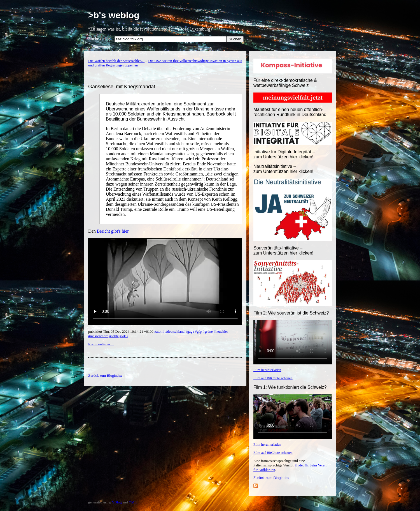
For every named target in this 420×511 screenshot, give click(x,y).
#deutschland (175, 331)
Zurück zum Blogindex (271, 478)
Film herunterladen (267, 370)
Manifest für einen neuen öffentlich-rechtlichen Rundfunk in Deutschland (290, 112)
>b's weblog (114, 15)
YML (133, 502)
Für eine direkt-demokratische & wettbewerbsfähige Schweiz (285, 83)
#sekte (114, 336)
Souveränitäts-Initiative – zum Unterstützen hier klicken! (283, 250)
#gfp (199, 331)
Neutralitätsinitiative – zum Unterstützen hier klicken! (283, 169)
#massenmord (98, 336)
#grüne (208, 331)
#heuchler (221, 331)
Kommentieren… (101, 344)
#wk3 (124, 336)
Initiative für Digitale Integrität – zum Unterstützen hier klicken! (284, 154)
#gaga (190, 331)
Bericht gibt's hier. (113, 231)
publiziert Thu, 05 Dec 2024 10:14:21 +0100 (121, 331)
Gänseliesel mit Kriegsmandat (122, 87)
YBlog (117, 502)
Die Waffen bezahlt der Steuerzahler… (116, 61)
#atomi (159, 331)
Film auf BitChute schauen (273, 378)
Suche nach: (99, 39)
